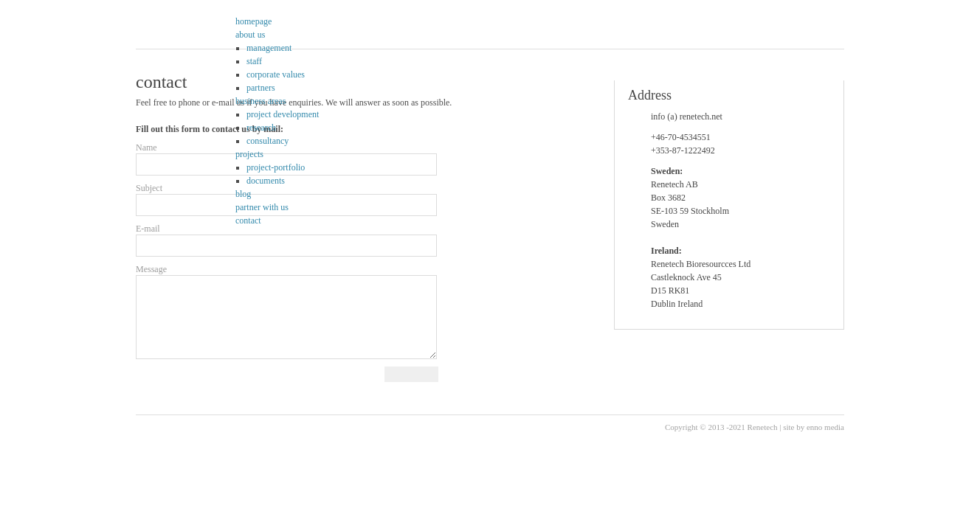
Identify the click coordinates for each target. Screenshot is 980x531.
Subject (149, 188)
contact (248, 221)
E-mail (148, 229)
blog (243, 194)
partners (261, 88)
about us (250, 35)
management (269, 48)
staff (254, 61)
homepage (253, 21)
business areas (260, 101)
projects (249, 154)
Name (146, 147)
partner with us (262, 207)
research (261, 128)
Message (151, 269)
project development (283, 114)
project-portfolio (276, 167)
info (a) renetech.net (687, 117)
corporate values (276, 74)
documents (266, 181)
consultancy (268, 141)
